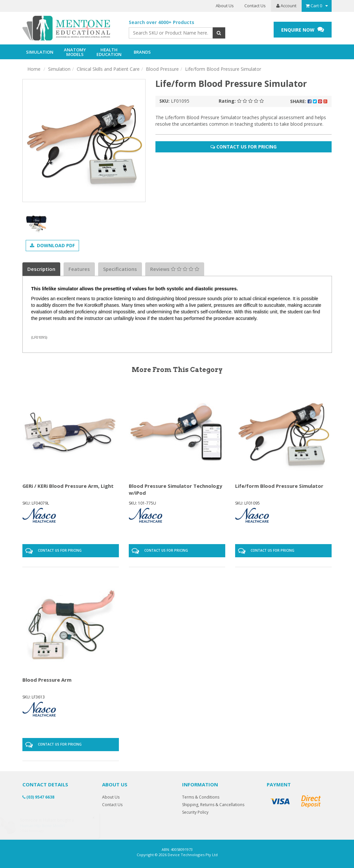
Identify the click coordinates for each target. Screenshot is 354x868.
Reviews (175, 269)
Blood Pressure (162, 69)
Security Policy (195, 812)
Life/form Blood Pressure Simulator (223, 69)
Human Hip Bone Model (48, 826)
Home (34, 69)
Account (286, 6)
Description (41, 269)
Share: (309, 101)
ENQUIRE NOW (303, 29)
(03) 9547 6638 (38, 797)
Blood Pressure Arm (47, 680)
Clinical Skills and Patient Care (108, 69)
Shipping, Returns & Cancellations (213, 805)
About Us (225, 6)
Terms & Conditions (201, 797)
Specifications (120, 269)
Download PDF (52, 245)
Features (79, 269)
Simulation (59, 69)
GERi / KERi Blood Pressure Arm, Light (68, 486)
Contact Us (255, 6)
